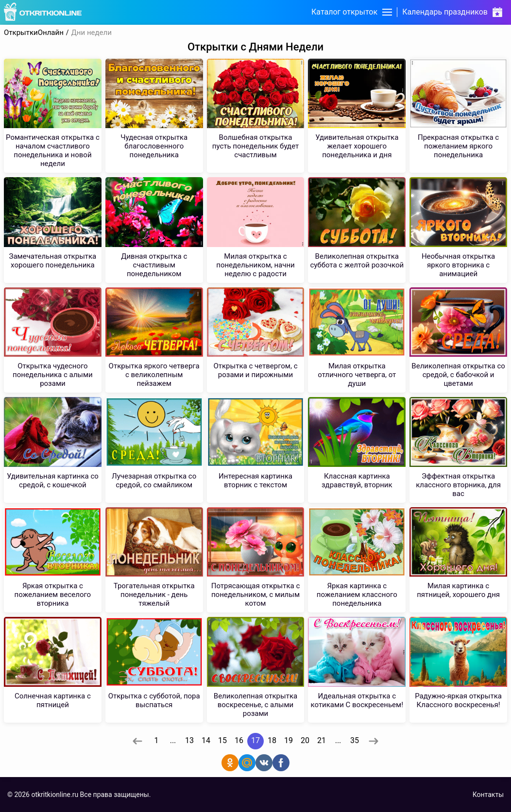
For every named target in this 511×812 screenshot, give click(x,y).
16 (239, 740)
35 (355, 740)
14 (206, 740)
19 (289, 740)
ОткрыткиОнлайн (34, 33)
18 (272, 740)
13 (189, 740)
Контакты (488, 795)
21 (322, 740)
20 (305, 740)
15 (222, 740)
